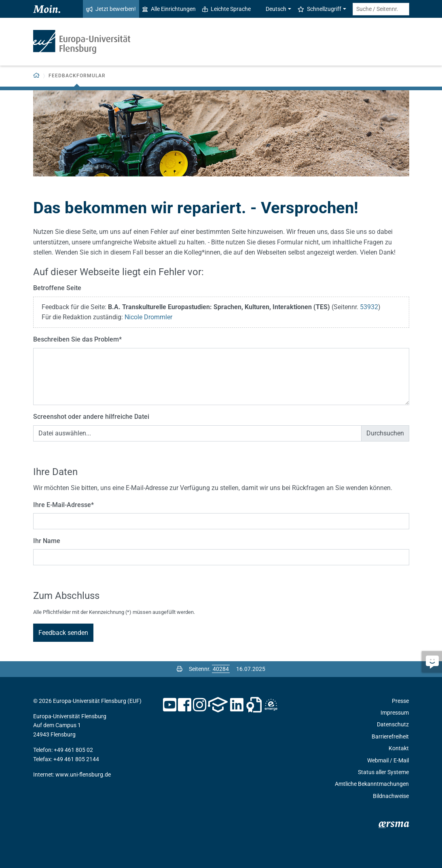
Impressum (395, 713)
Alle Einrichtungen (169, 9)
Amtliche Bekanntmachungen (372, 784)
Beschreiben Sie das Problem (77, 339)
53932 (369, 307)
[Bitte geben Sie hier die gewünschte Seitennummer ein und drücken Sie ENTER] (221, 669)
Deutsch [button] (272, 9)
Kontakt (399, 748)
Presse (400, 701)
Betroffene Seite (57, 288)
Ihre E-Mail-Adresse (63, 505)
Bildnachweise (391, 796)
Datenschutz (393, 724)
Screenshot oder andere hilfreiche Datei (91, 417)
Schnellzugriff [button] (319, 9)
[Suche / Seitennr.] (381, 9)
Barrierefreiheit (390, 736)
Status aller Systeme (383, 772)
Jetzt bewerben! (111, 9)
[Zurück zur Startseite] (37, 76)
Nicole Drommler (148, 317)
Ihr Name (47, 541)
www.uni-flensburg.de (83, 775)
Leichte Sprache (226, 9)
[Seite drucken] (180, 669)
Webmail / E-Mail (388, 760)
